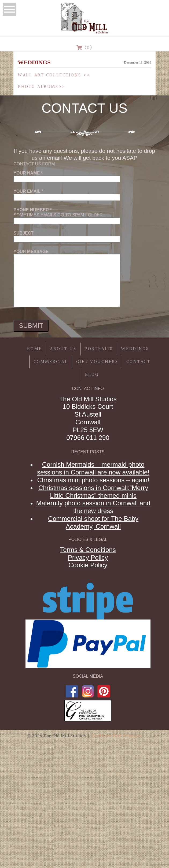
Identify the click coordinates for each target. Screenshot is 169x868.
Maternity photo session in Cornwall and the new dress (93, 507)
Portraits (99, 349)
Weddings (135, 349)
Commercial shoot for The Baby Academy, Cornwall (93, 522)
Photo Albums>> (42, 87)
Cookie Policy (88, 565)
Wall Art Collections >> (54, 75)
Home (34, 349)
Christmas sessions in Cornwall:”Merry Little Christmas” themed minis (93, 492)
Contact (138, 362)
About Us (63, 349)
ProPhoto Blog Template (117, 736)
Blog (92, 375)
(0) (85, 48)
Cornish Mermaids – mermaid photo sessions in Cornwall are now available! (93, 468)
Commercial (51, 362)
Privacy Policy (88, 557)
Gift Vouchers (97, 362)
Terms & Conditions (88, 550)
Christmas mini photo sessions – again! (93, 480)
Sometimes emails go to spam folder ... (67, 215)
